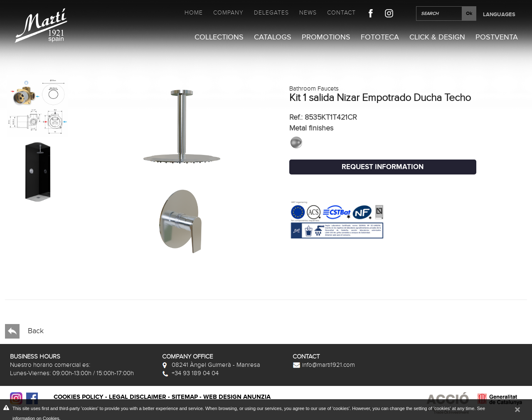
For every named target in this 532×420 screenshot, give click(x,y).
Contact (341, 13)
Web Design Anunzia (237, 397)
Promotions (326, 37)
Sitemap (185, 397)
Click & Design (437, 37)
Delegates (271, 13)
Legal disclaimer (138, 397)
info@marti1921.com (324, 365)
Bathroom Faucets (314, 88)
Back (24, 331)
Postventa (497, 37)
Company (228, 13)
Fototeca (380, 37)
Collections (219, 37)
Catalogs (273, 37)
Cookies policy (79, 397)
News (308, 13)
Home (194, 13)
